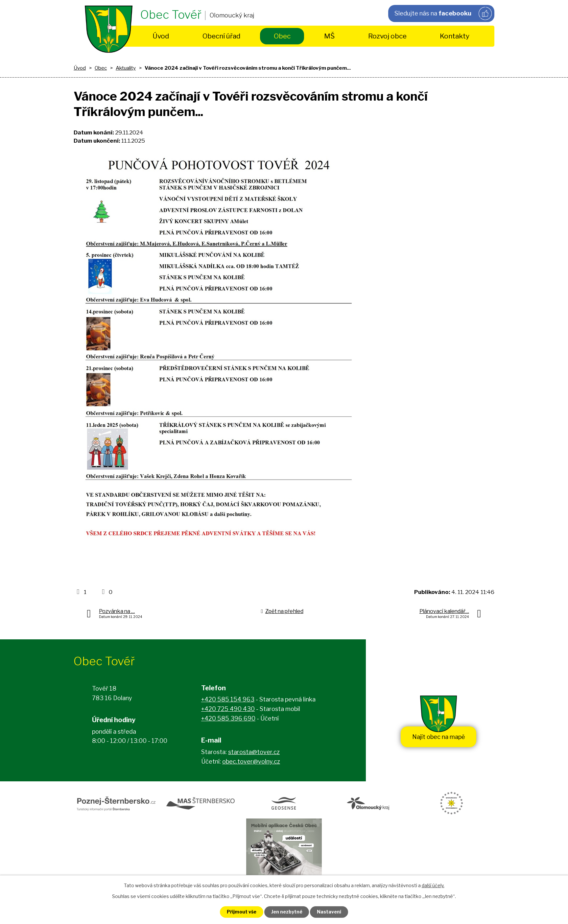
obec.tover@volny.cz (251, 761)
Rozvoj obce (387, 36)
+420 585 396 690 (228, 718)
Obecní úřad (221, 36)
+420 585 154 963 (228, 700)
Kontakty (455, 36)
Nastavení (329, 912)
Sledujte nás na (443, 13)
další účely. (433, 885)
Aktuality (126, 68)
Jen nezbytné (287, 912)
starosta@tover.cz (254, 752)
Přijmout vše (242, 912)
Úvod (161, 36)
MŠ (329, 36)
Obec (282, 36)
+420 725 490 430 (228, 709)
